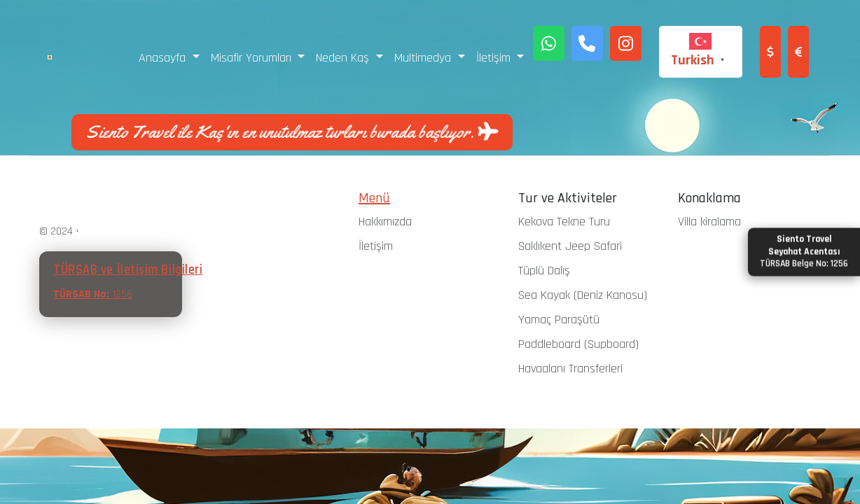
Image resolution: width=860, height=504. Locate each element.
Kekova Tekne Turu (564, 222)
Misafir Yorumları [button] (253, 58)
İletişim (376, 246)
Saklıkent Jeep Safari (570, 246)
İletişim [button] (495, 58)
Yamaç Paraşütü (559, 320)
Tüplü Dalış (544, 271)
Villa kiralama (709, 222)
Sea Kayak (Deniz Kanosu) (583, 295)
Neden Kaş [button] (344, 58)
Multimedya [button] (424, 58)
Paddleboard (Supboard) (578, 344)
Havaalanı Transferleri (570, 369)
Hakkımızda (385, 222)
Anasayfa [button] (164, 58)
